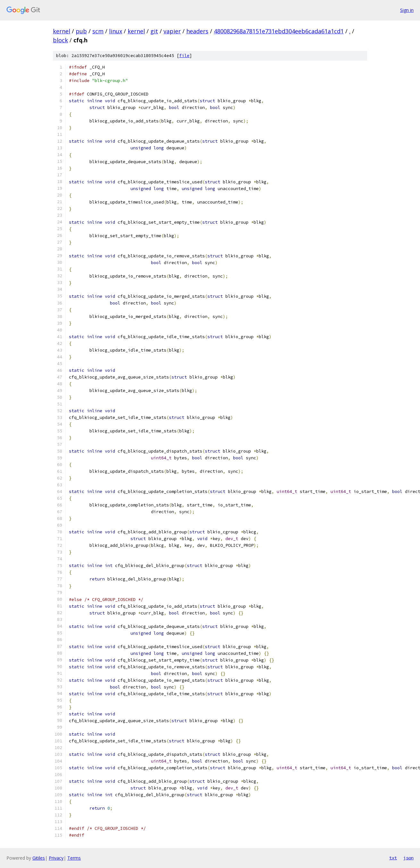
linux (116, 31)
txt (393, 858)
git (154, 31)
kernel (62, 31)
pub (81, 31)
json (408, 858)
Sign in (407, 10)
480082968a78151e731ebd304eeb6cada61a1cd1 (279, 31)
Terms (74, 858)
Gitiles (39, 858)
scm (98, 31)
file (184, 56)
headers (197, 31)
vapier (172, 31)
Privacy (56, 858)
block (60, 40)
